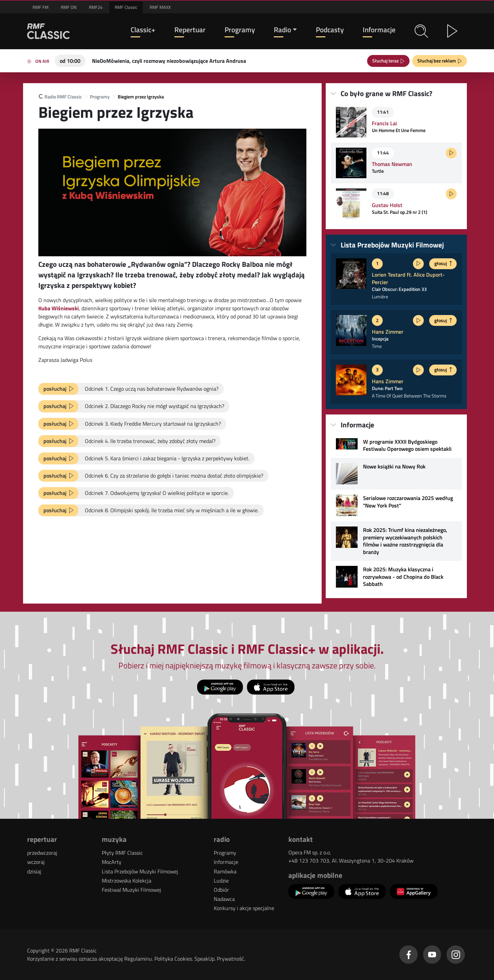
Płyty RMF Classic (122, 853)
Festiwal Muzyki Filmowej (131, 890)
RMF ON (69, 7)
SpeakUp (204, 959)
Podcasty (330, 30)
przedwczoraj (42, 853)
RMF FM (41, 7)
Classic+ (143, 30)
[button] (421, 31)
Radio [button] (282, 30)
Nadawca (224, 899)
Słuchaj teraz (386, 61)
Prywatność (230, 959)
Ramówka (225, 871)
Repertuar (190, 30)
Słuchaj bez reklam (438, 61)
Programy (240, 30)
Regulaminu (138, 959)
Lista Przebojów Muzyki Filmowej (140, 871)
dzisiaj (34, 871)
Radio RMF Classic (60, 97)
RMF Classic (126, 7)
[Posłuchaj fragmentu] (451, 153)
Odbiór (221, 890)
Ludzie (221, 881)
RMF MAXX (160, 7)
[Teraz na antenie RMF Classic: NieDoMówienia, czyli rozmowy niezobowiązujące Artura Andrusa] (169, 60)
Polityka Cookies (173, 959)
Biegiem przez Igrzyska (141, 97)
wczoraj (36, 862)
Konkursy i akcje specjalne (244, 908)
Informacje (379, 30)
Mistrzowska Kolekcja (127, 881)
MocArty (112, 862)
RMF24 (96, 7)
